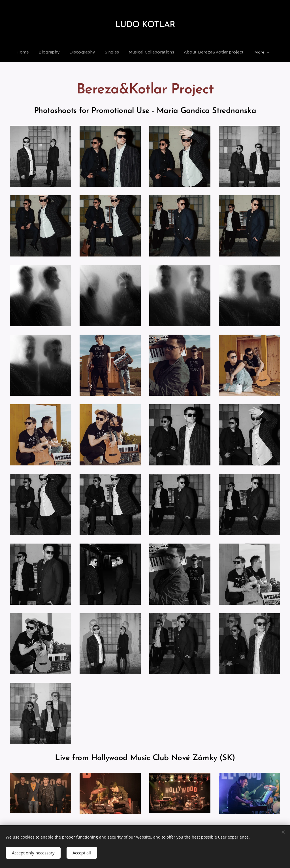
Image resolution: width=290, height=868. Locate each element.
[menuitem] (31, 52)
